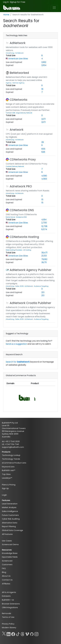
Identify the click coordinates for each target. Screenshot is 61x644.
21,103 (44, 256)
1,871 (43, 119)
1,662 (44, 62)
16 (42, 89)
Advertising (10, 53)
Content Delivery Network (15, 166)
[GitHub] (32, 634)
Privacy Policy (8, 624)
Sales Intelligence (10, 511)
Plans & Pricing (9, 485)
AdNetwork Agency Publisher (31, 270)
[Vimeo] (27, 634)
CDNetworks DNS (22, 210)
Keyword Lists (8, 467)
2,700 (44, 223)
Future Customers (10, 515)
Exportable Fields (10, 557)
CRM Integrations (10, 607)
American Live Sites (18, 59)
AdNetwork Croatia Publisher (30, 303)
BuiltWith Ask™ (9, 470)
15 (42, 200)
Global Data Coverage (12, 530)
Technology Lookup (11, 455)
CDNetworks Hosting (24, 237)
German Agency (18, 83)
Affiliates (6, 584)
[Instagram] (36, 634)
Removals (7, 613)
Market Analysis (9, 507)
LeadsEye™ (7, 478)
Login (4, 495)
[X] (4, 634)
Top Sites (6, 474)
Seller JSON (20, 286)
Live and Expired (14, 62)
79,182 (44, 259)
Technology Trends (11, 459)
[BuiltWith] (12, 8)
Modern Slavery (9, 628)
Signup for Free (18, 2)
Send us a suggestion (16, 344)
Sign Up (5, 488)
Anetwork (17, 130)
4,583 (44, 179)
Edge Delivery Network (24, 113)
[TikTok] (18, 634)
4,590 (44, 176)
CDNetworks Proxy (23, 159)
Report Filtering (9, 526)
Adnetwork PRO (21, 186)
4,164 (44, 220)
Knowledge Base (10, 553)
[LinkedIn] (9, 634)
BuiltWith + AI (8, 600)
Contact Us (7, 580)
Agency (9, 83)
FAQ (4, 568)
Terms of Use (8, 617)
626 (43, 152)
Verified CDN (11, 113)
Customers (7, 565)
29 (43, 142)
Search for (18, 362)
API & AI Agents (9, 592)
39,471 (44, 253)
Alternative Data (10, 523)
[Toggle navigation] (54, 8)
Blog (4, 572)
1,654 (44, 65)
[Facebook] (13, 634)
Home (6, 15)
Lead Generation (10, 504)
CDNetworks (18, 100)
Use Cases (7, 541)
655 (43, 149)
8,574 (44, 229)
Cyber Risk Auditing (11, 519)
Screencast (7, 561)
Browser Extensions (11, 604)
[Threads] (22, 634)
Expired (10, 65)
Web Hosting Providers (14, 250)
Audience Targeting (41, 286)
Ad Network (19, 53)
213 (43, 292)
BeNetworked (19, 73)
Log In (6, 2)
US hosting (27, 250)
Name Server (11, 217)
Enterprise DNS (21, 217)
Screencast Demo (10, 544)
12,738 (44, 226)
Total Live (11, 55)
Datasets (6, 596)
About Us (6, 576)
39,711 (44, 262)
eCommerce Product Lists (14, 463)
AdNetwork (18, 43)
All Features (7, 534)
